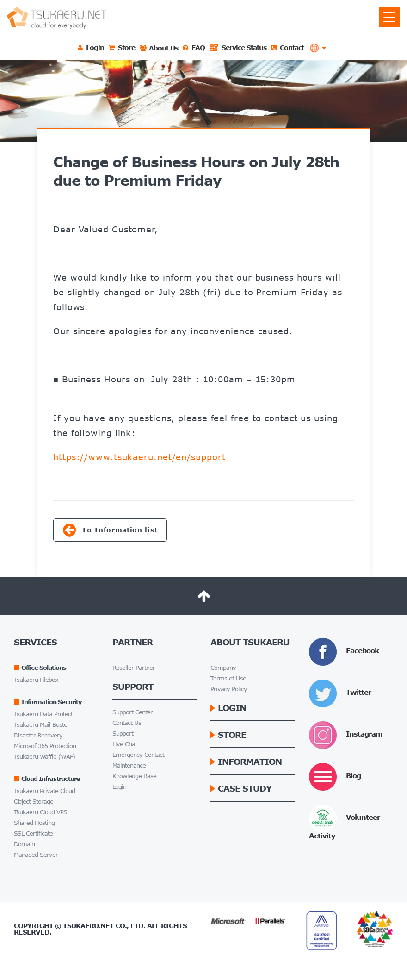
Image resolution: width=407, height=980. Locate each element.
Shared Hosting (34, 823)
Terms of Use (228, 678)
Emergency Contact (138, 755)
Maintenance (129, 765)
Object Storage (34, 802)
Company (223, 668)
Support (123, 733)
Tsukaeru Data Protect (43, 714)
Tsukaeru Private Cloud (44, 791)
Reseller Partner (134, 668)
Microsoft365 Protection (45, 746)
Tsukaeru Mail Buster (42, 725)
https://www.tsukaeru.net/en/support (139, 457)
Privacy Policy (229, 689)
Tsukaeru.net (88, 926)
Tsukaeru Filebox (36, 680)
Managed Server (36, 855)
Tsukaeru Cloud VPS (40, 812)
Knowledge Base (134, 776)
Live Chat (125, 744)
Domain (24, 844)
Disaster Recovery (38, 735)
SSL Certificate (33, 833)
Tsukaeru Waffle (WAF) (44, 757)
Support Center (133, 712)
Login (119, 787)
